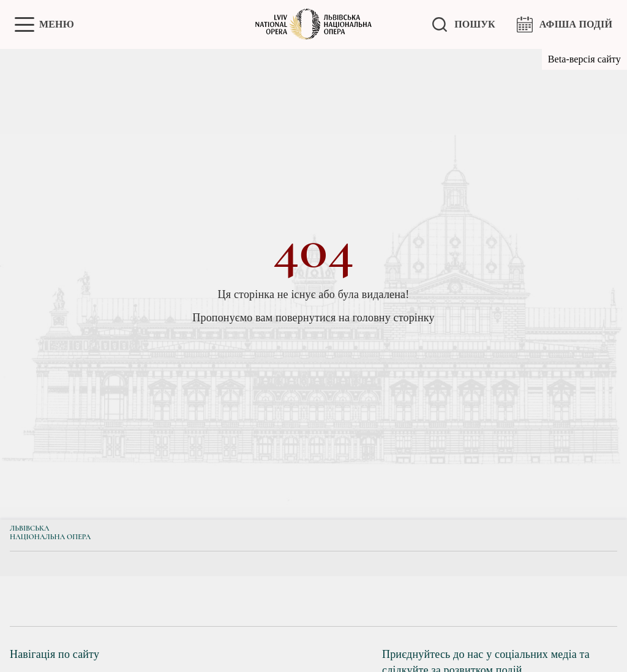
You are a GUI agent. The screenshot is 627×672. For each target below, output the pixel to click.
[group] (66, 601)
